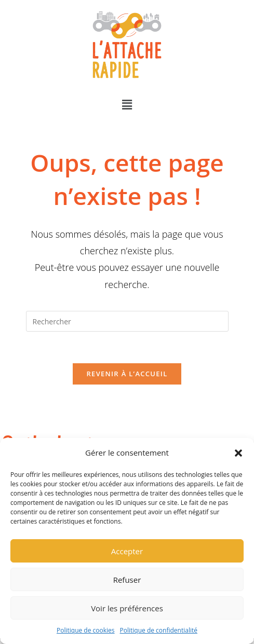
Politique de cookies (86, 630)
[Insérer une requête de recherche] (127, 321)
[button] (238, 453)
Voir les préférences (127, 608)
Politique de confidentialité (159, 630)
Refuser (127, 580)
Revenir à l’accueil (127, 374)
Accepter (127, 551)
